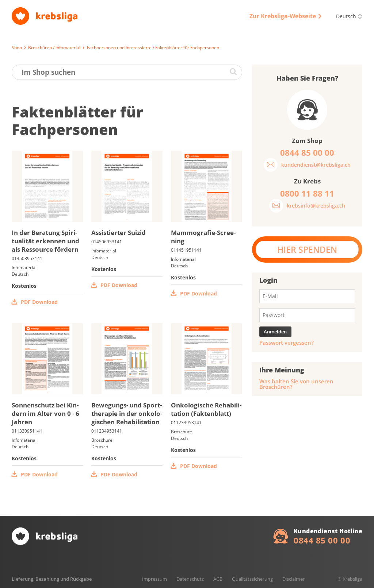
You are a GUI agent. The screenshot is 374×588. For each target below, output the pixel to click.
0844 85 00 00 (322, 540)
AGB (218, 579)
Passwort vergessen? (287, 343)
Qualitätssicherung (252, 579)
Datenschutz (190, 579)
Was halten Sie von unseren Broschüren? (296, 384)
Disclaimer (293, 579)
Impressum (154, 579)
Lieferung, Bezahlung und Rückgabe (52, 579)
